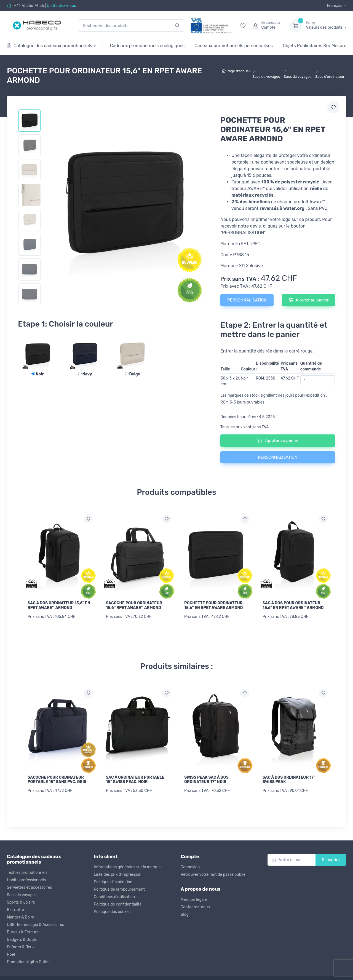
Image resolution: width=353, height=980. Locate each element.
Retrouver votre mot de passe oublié (213, 874)
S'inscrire (331, 859)
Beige (133, 374)
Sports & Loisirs (21, 902)
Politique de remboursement (119, 889)
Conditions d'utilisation (114, 896)
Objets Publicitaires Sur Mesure (315, 46)
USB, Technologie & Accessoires (35, 924)
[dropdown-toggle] (296, 26)
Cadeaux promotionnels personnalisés (234, 46)
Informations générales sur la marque (127, 866)
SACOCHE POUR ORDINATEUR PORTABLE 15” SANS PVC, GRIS (57, 779)
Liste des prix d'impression (118, 874)
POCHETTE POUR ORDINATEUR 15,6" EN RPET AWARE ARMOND (213, 605)
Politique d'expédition (113, 881)
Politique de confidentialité (118, 903)
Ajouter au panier (308, 300)
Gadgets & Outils (22, 939)
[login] (266, 26)
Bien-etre (15, 909)
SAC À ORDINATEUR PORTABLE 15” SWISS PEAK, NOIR (135, 779)
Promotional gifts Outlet (28, 961)
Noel (11, 954)
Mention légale (194, 899)
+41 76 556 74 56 (29, 6)
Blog (185, 914)
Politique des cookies (113, 911)
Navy (85, 374)
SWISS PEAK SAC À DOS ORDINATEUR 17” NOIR (206, 779)
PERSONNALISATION (247, 300)
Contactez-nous (61, 6)
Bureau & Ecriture (23, 932)
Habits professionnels (26, 879)
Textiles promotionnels (27, 872)
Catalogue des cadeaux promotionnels (50, 46)
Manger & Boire (21, 917)
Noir (38, 374)
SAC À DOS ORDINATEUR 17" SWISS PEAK (289, 779)
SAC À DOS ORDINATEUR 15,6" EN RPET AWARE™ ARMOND (59, 605)
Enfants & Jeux (21, 946)
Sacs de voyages (22, 894)
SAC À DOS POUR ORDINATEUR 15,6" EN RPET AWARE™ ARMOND (293, 605)
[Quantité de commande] (318, 380)
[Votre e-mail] (292, 859)
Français (335, 6)
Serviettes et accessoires (30, 887)
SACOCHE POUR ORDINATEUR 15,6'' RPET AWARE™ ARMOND (134, 605)
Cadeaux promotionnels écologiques (147, 46)
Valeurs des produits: (326, 25)
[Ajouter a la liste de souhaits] (88, 519)
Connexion (190, 866)
